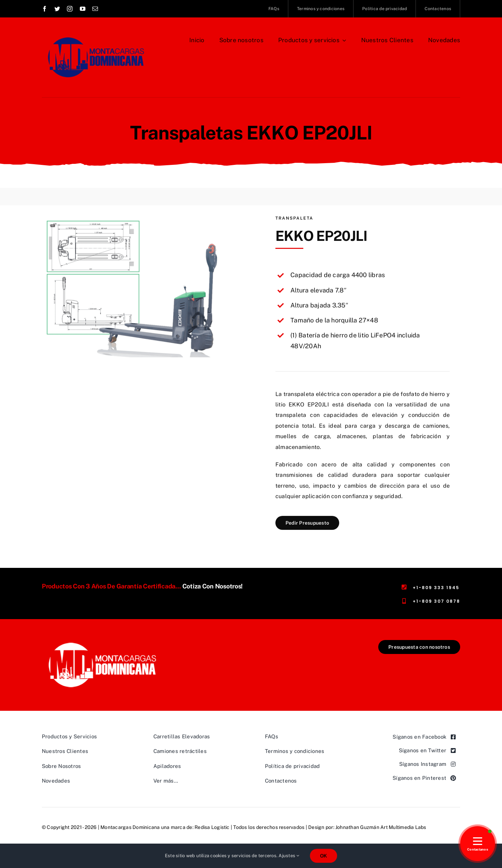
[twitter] (57, 9)
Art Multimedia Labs (403, 827)
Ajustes (289, 856)
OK (324, 856)
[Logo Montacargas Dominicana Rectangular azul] (95, 34)
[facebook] (45, 9)
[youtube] (83, 9)
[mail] (95, 9)
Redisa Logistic (212, 827)
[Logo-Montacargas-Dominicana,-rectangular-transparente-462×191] (102, 643)
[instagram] (70, 9)
